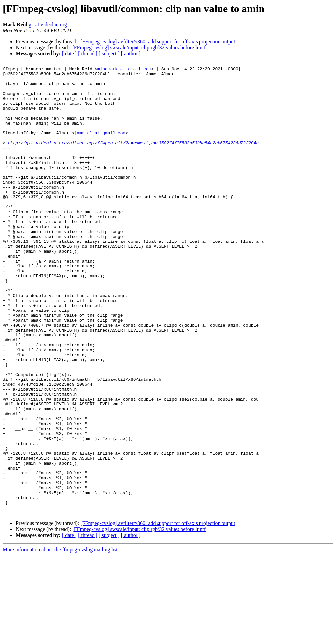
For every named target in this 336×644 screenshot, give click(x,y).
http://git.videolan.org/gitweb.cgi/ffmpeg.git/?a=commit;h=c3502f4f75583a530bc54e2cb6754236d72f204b (133, 158)
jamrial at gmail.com (100, 147)
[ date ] (69, 53)
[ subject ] (109, 53)
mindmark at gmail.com (124, 70)
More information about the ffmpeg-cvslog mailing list (60, 638)
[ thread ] (88, 53)
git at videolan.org (48, 24)
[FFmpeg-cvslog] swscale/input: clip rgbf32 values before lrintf (139, 47)
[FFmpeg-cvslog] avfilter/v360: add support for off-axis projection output (158, 42)
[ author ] (131, 53)
